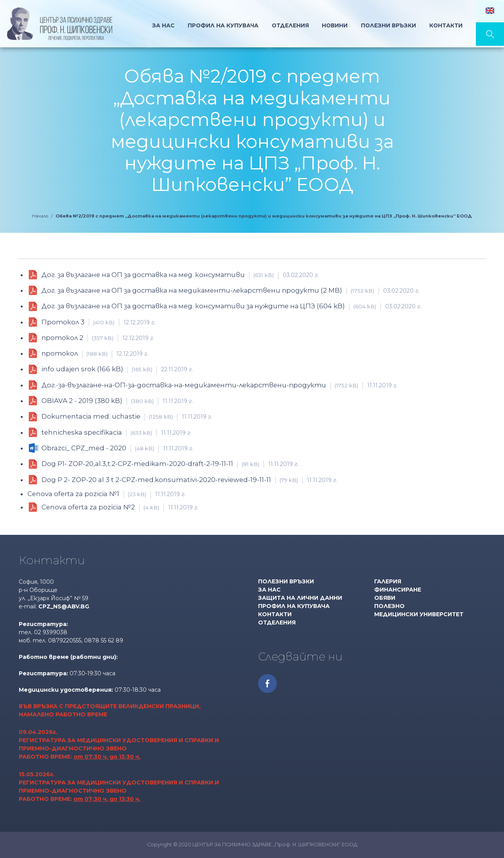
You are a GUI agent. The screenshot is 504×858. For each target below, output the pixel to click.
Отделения (290, 25)
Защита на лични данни (300, 598)
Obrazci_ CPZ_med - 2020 (117, 448)
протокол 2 (98, 338)
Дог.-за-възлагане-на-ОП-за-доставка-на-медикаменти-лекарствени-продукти (220, 385)
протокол (95, 353)
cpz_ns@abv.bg (64, 606)
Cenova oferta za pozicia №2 (120, 507)
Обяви (385, 598)
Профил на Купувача (221, 25)
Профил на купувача (294, 606)
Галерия (388, 581)
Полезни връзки (390, 25)
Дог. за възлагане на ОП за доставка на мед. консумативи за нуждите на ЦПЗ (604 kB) (231, 306)
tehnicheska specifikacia (117, 433)
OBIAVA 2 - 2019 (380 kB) (117, 401)
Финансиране (398, 590)
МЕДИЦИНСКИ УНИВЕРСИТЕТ (419, 614)
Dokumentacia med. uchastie (127, 416)
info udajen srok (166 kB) (117, 369)
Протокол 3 (99, 322)
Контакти (449, 25)
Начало (132, 25)
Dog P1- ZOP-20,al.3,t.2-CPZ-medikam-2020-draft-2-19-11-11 (170, 464)
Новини (335, 25)
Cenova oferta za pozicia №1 (107, 494)
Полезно (389, 606)
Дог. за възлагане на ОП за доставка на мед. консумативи (180, 275)
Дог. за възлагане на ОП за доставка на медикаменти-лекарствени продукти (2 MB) (230, 290)
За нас (160, 25)
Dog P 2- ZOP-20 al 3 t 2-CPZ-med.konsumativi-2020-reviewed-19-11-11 (189, 480)
